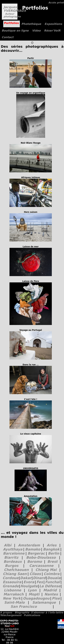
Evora (29, 582)
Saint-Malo (14, 602)
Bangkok (51, 549)
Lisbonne (13, 590)
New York (12, 598)
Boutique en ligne (15, 31)
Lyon (32, 590)
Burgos (12, 566)
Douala (54, 578)
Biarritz (11, 557)
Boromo (35, 562)
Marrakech (14, 594)
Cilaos (35, 574)
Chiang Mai (46, 570)
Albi (8, 545)
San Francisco (24, 607)
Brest (52, 562)
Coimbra (52, 574)
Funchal (52, 582)
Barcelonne (14, 553)
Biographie (22, 612)
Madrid (50, 590)
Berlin (54, 553)
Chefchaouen (16, 570)
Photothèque (31, 24)
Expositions (53, 24)
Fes (40, 582)
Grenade (11, 586)
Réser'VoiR (52, 31)
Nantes (51, 594)
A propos (6, 612)
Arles (52, 545)
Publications (32, 615)
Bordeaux (13, 562)
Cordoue (11, 578)
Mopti (34, 594)
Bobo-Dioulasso (41, 557)
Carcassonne (41, 566)
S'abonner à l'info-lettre (47, 612)
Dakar (26, 578)
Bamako (33, 549)
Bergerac (36, 553)
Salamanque (44, 602)
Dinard (39, 578)
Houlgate (29, 586)
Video (36, 31)
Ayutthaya (13, 549)
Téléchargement (11, 615)
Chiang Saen (15, 574)
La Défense (50, 586)
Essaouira (12, 582)
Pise (56, 598)
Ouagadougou (36, 598)
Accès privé (56, 3)
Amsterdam (29, 545)
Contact (8, 37)
